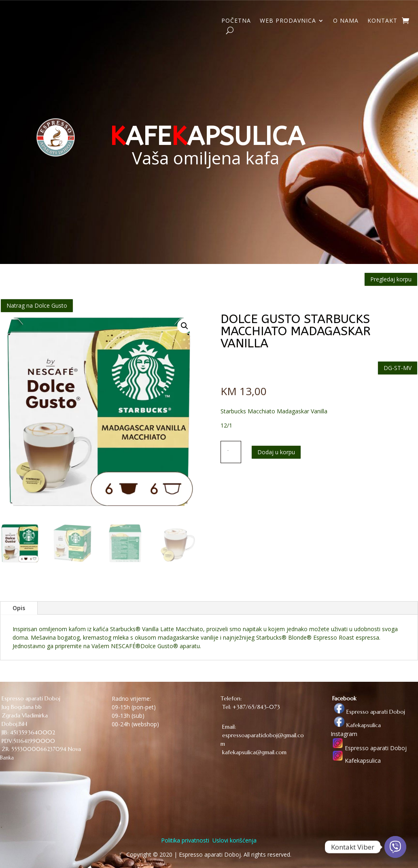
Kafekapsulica (356, 725)
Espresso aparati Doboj (368, 712)
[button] (185, 326)
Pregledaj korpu (391, 279)
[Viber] (395, 847)
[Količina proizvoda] (231, 452)
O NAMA (346, 21)
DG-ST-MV (398, 368)
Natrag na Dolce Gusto (37, 305)
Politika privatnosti (185, 840)
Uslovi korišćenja (234, 840)
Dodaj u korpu (276, 452)
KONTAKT (382, 21)
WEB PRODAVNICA (288, 21)
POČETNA (236, 21)
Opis (19, 608)
